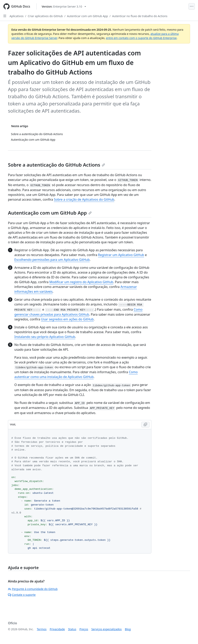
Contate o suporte (22, 595)
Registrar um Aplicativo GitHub (121, 255)
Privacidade (57, 629)
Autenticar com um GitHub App (87, 16)
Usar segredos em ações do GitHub (67, 319)
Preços (84, 629)
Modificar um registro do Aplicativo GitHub (81, 282)
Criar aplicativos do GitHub (45, 16)
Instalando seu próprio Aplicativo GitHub (45, 337)
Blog (128, 629)
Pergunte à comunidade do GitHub (33, 589)
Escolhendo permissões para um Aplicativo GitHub (52, 260)
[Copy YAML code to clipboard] (145, 425)
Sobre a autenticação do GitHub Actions (56, 165)
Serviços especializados (106, 629)
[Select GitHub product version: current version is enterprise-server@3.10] (64, 6)
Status (72, 629)
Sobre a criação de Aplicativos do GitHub (84, 199)
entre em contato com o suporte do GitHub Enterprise (141, 38)
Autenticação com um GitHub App (50, 213)
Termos (42, 629)
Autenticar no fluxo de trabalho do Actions (140, 16)
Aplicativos (17, 16)
